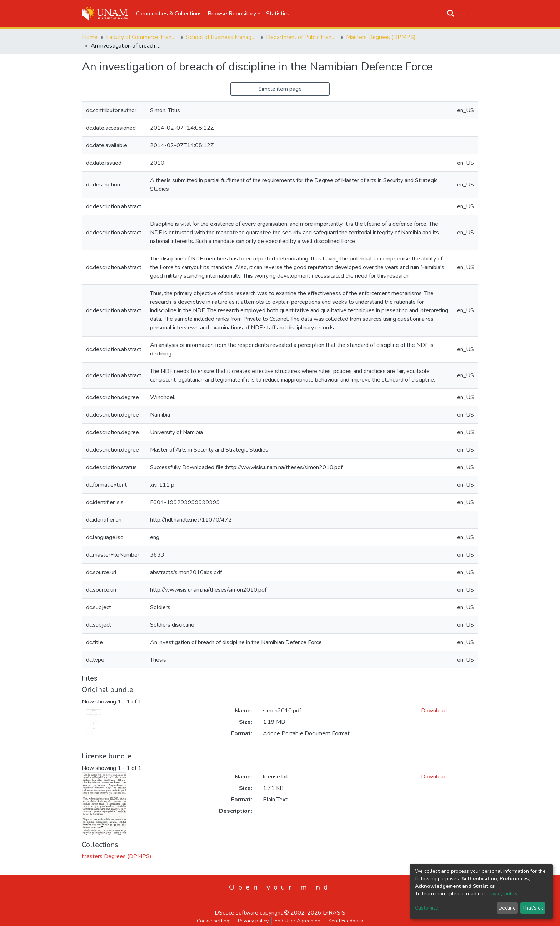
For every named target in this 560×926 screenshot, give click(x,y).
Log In (465, 14)
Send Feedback (346, 921)
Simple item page (280, 89)
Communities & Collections (169, 14)
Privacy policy (253, 921)
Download (434, 711)
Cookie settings (214, 921)
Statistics (278, 14)
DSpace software (236, 913)
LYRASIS (334, 913)
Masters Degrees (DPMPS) (381, 37)
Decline (507, 908)
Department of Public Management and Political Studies (302, 37)
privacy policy (502, 894)
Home (90, 37)
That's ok (533, 908)
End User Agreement (298, 921)
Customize (427, 908)
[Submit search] (451, 14)
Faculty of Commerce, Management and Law (142, 37)
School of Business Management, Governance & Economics (222, 37)
